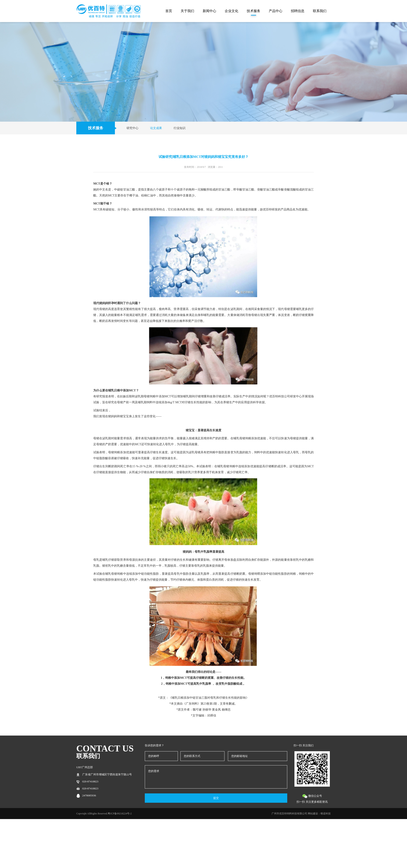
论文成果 (156, 128)
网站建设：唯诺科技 (319, 814)
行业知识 (180, 128)
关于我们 (187, 11)
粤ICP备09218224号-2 (120, 814)
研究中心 (132, 128)
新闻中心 (209, 11)
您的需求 (216, 777)
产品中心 (276, 11)
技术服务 (254, 11)
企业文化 (231, 11)
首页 (169, 11)
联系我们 (320, 11)
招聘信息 (298, 11)
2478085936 (89, 795)
